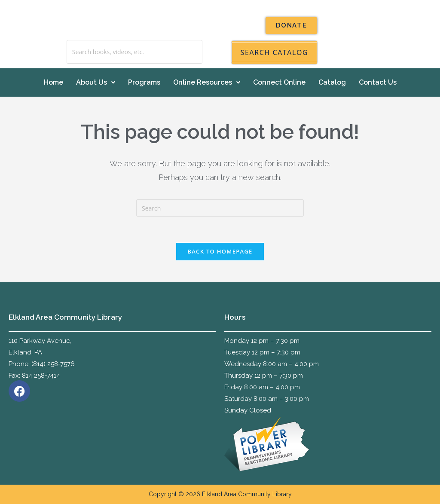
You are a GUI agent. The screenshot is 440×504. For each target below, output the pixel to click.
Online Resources (207, 82)
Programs (144, 82)
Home (53, 82)
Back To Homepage (220, 251)
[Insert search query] (220, 208)
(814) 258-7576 (53, 364)
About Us (96, 82)
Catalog (332, 82)
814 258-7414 (41, 376)
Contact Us (378, 82)
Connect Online (279, 82)
